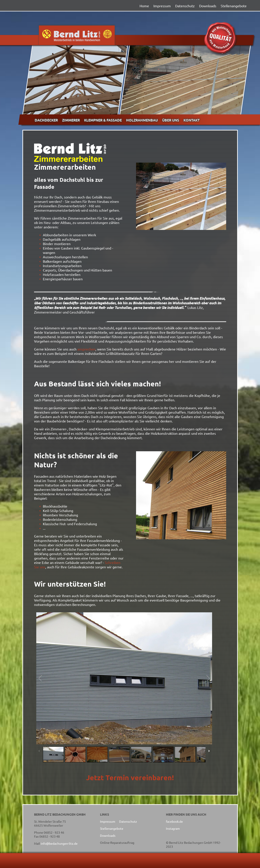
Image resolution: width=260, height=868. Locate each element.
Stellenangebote (234, 6)
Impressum (162, 6)
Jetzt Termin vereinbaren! (130, 778)
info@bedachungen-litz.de (59, 843)
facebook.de (174, 821)
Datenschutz (185, 6)
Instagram (173, 828)
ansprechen (86, 349)
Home (144, 6)
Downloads (208, 6)
